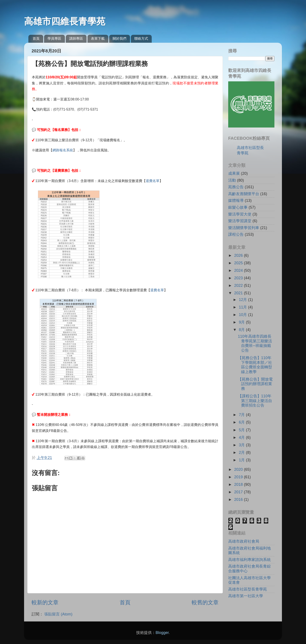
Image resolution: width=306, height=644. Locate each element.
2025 (239, 263)
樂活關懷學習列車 (244, 228)
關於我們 (119, 39)
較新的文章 (45, 602)
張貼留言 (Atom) (58, 614)
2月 (242, 453)
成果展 (234, 173)
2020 (239, 469)
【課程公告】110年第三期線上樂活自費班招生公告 (255, 401)
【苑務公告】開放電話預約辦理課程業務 (255, 384)
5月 (242, 430)
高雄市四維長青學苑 (65, 21)
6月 (242, 422)
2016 (239, 500)
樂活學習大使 (240, 214)
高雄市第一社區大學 (246, 596)
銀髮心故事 (238, 207)
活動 (232, 180)
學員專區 (54, 39)
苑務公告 (236, 187)
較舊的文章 (205, 602)
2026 (239, 255)
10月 (243, 315)
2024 (239, 270)
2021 (239, 293)
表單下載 (98, 39)
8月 (242, 330)
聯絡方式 (141, 39)
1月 (242, 460)
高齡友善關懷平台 (244, 194)
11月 (243, 307)
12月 (243, 300)
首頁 (36, 39)
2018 (239, 485)
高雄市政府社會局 (244, 541)
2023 (239, 278)
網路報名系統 (63, 150)
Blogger (162, 633)
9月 (242, 322)
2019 (239, 477)
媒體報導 (236, 200)
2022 (239, 286)
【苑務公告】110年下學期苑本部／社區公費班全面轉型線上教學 (255, 365)
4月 (242, 437)
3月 (242, 445)
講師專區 (76, 39)
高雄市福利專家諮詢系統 (249, 560)
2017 (239, 492)
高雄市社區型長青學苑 (248, 589)
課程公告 (236, 234)
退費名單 (153, 181)
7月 (242, 415)
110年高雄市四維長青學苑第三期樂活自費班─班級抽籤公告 (255, 343)
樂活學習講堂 (240, 221)
